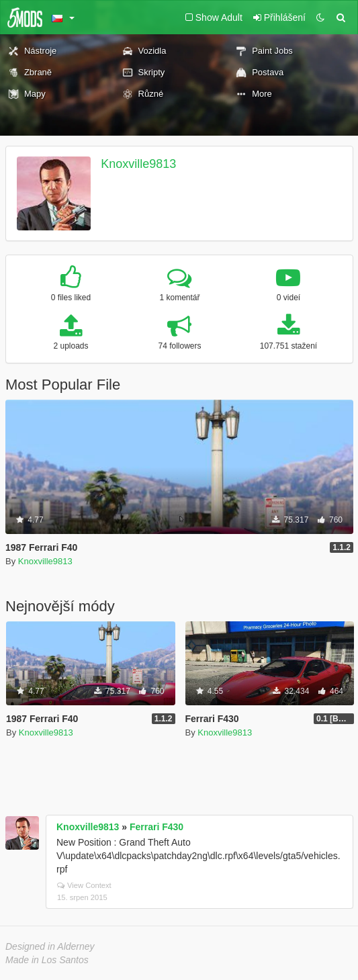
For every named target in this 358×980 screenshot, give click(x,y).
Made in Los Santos (47, 960)
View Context (84, 885)
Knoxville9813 (138, 164)
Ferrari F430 (156, 827)
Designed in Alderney (50, 946)
